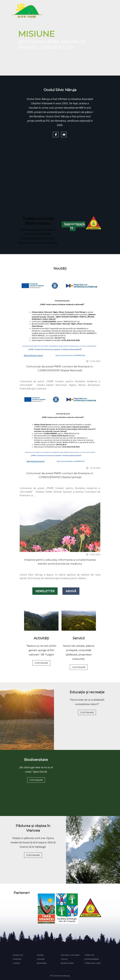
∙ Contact (16, 963)
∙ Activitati (40, 959)
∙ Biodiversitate (67, 963)
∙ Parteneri (17, 959)
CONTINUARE (41, 663)
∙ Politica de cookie (92, 963)
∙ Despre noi (18, 955)
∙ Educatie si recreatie (70, 955)
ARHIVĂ (71, 591)
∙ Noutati (40, 955)
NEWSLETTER (45, 591)
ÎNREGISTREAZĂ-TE (75, 226)
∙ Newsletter (41, 963)
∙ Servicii (64, 959)
